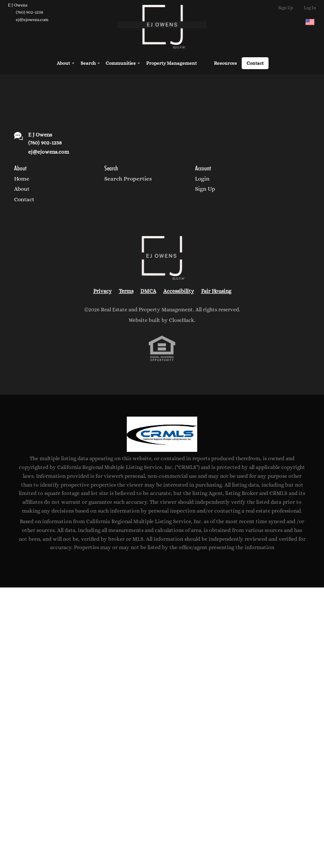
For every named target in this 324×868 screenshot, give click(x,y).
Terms (126, 290)
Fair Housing (216, 290)
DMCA (148, 290)
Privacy (103, 290)
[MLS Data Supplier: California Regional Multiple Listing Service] (162, 433)
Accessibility (179, 290)
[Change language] (310, 22)
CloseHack (182, 319)
